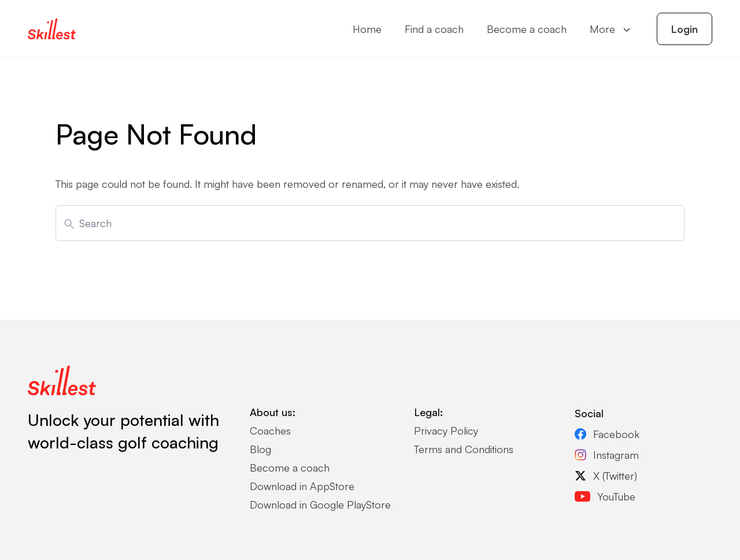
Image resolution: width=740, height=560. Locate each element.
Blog (260, 449)
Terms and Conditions (464, 449)
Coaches (270, 431)
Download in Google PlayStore (320, 505)
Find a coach (434, 29)
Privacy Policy (446, 431)
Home (367, 29)
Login (684, 29)
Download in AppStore (302, 486)
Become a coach (527, 29)
